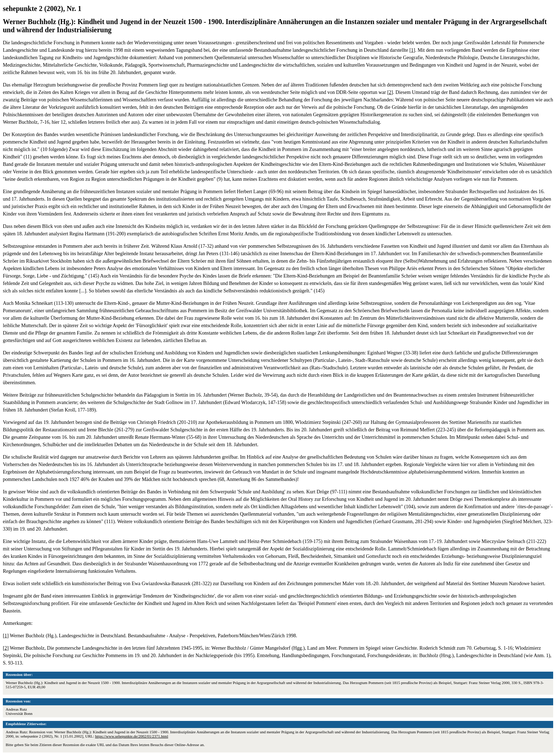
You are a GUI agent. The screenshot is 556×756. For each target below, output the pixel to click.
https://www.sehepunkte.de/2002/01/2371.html (132, 736)
